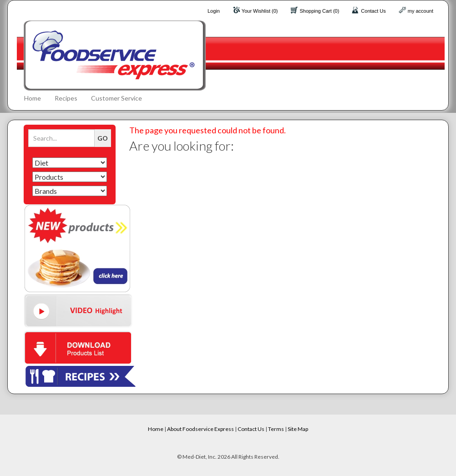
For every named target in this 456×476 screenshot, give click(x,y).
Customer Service (117, 98)
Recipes (66, 98)
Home (33, 98)
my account (421, 11)
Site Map (298, 429)
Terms (276, 429)
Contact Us (373, 11)
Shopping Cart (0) (320, 11)
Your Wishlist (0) (260, 11)
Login (214, 11)
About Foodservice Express (200, 429)
